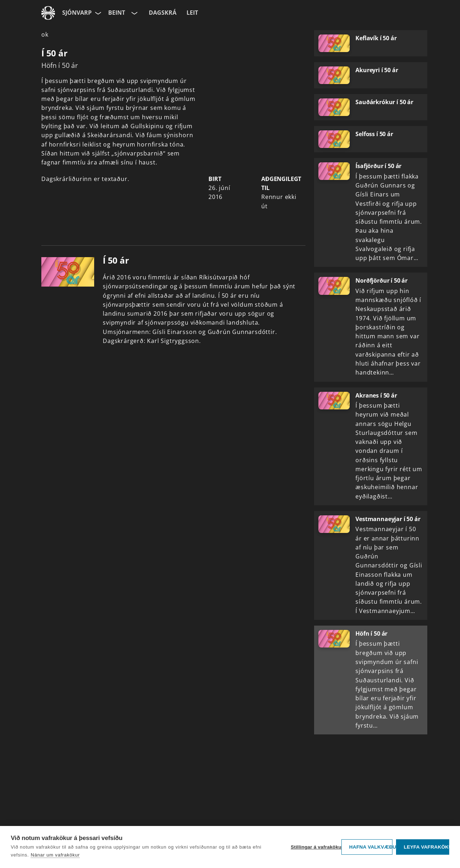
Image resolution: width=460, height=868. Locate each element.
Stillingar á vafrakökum (314, 847)
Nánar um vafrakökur (55, 855)
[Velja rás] (134, 13)
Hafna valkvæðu (371, 847)
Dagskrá (163, 13)
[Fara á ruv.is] (48, 13)
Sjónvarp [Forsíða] (77, 13)
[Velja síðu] (97, 13)
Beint (117, 13)
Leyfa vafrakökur (426, 847)
